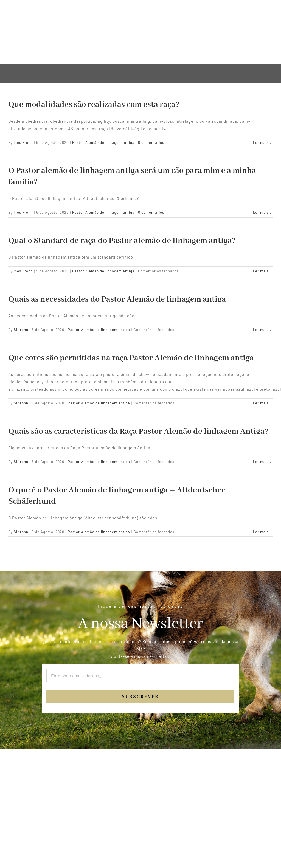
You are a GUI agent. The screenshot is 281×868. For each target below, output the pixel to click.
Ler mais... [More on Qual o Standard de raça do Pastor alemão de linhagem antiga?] (263, 271)
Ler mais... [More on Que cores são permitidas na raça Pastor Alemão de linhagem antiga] (263, 403)
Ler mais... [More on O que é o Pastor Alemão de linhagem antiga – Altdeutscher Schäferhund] (263, 532)
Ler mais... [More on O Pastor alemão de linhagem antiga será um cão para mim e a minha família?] (263, 212)
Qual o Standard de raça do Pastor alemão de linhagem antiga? (122, 241)
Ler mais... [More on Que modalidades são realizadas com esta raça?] (263, 142)
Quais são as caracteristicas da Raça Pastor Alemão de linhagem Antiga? (138, 432)
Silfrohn (21, 330)
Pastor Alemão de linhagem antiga (103, 142)
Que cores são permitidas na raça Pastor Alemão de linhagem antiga (131, 358)
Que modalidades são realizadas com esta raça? (94, 105)
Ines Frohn (23, 142)
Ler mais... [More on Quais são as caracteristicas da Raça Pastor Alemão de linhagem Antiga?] (263, 462)
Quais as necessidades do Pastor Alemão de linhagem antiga (117, 299)
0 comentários (151, 142)
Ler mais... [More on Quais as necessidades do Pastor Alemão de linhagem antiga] (263, 330)
